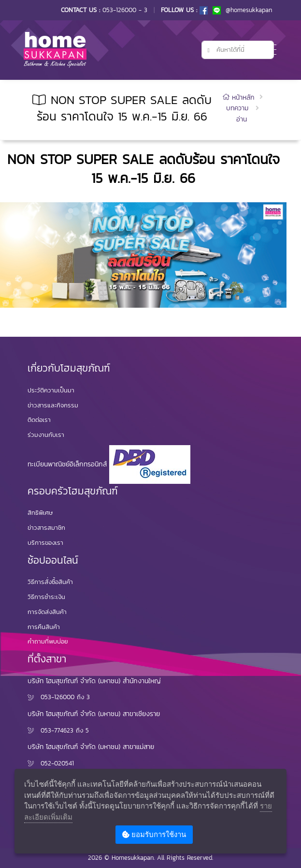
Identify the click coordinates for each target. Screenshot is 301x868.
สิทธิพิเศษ (40, 513)
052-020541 (57, 763)
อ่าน (242, 119)
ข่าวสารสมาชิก (46, 528)
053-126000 (57, 697)
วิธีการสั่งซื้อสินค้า (50, 582)
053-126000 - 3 (125, 10)
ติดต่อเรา (39, 420)
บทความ (237, 108)
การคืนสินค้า (44, 627)
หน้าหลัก (240, 97)
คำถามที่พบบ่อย (48, 641)
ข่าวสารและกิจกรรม (53, 405)
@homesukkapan (242, 10)
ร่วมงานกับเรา (46, 435)
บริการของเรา (45, 543)
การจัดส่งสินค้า (47, 612)
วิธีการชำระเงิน (46, 597)
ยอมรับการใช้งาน (154, 834)
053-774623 (57, 730)
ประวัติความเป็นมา (51, 390)
